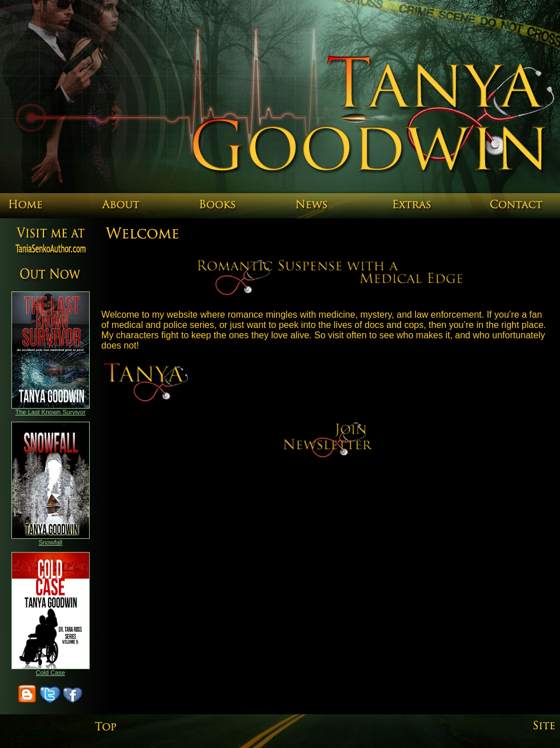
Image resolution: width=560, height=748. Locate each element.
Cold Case (50, 673)
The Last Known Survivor (51, 412)
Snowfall (50, 542)
